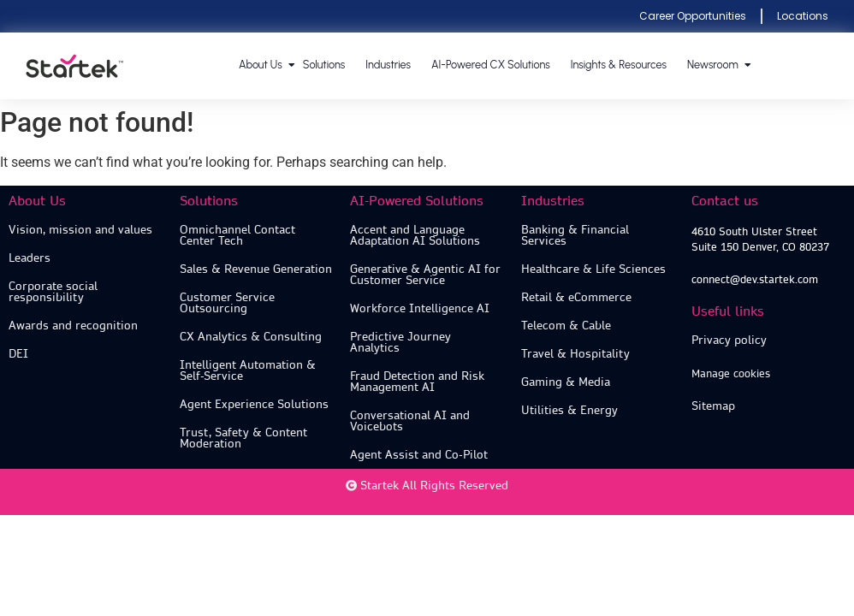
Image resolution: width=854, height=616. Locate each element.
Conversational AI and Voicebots (410, 421)
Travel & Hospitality (575, 354)
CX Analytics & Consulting (251, 337)
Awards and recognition (73, 326)
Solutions (324, 65)
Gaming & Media (566, 382)
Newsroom (714, 65)
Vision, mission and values (80, 230)
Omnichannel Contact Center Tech (237, 235)
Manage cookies (731, 373)
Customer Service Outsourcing (227, 303)
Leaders (30, 258)
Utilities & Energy (569, 410)
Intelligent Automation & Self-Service (248, 370)
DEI (18, 354)
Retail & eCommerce (576, 297)
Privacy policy (729, 340)
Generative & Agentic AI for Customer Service (425, 275)
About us (261, 65)
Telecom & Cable (566, 326)
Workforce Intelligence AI (420, 308)
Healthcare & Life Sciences (593, 269)
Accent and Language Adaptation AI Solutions (415, 235)
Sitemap (713, 406)
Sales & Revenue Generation (256, 269)
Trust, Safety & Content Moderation (243, 438)
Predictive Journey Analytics (400, 342)
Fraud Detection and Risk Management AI (417, 382)
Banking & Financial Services (575, 235)
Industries (388, 65)
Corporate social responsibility (53, 292)
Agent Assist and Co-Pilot (419, 455)
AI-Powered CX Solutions (491, 65)
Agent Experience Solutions (254, 404)
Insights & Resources (619, 65)
